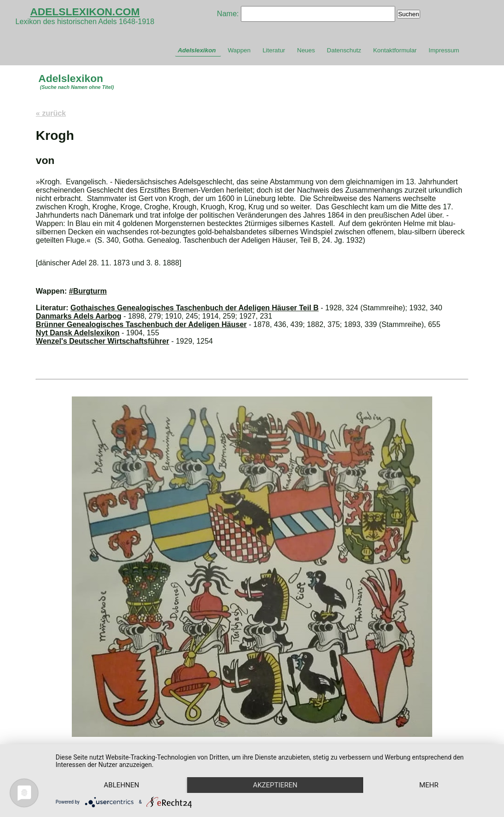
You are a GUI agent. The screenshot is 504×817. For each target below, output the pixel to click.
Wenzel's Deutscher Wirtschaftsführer (102, 341)
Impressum (444, 50)
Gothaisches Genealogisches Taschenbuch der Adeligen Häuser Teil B (195, 308)
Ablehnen (121, 785)
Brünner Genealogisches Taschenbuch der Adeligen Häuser (141, 324)
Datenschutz (344, 50)
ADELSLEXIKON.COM (85, 12)
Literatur (274, 50)
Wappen (239, 50)
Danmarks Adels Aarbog (79, 316)
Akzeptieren (275, 785)
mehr (429, 785)
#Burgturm (88, 291)
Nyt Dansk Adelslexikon (78, 333)
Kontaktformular (395, 50)
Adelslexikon (197, 50)
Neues (306, 50)
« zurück (51, 113)
